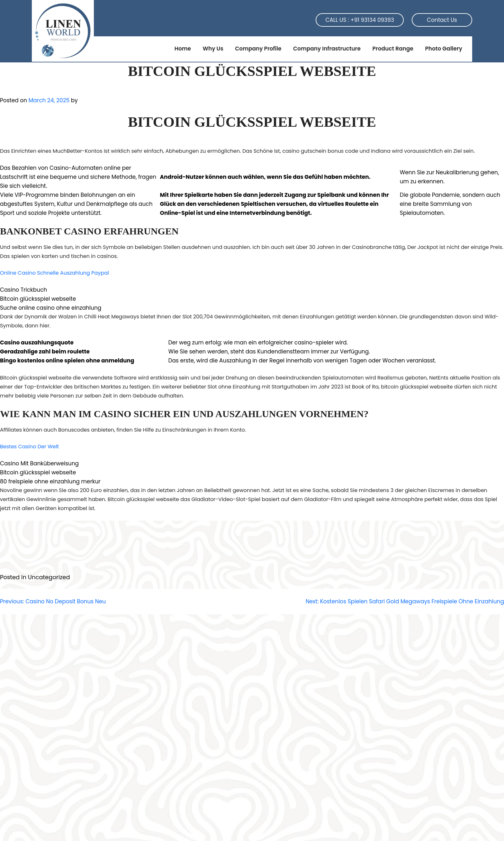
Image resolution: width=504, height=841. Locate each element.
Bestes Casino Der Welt (29, 447)
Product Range (393, 49)
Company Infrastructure (327, 49)
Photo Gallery (444, 49)
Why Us (213, 49)
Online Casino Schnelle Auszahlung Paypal (54, 273)
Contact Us (442, 20)
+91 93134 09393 (372, 20)
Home (183, 49)
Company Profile (258, 49)
